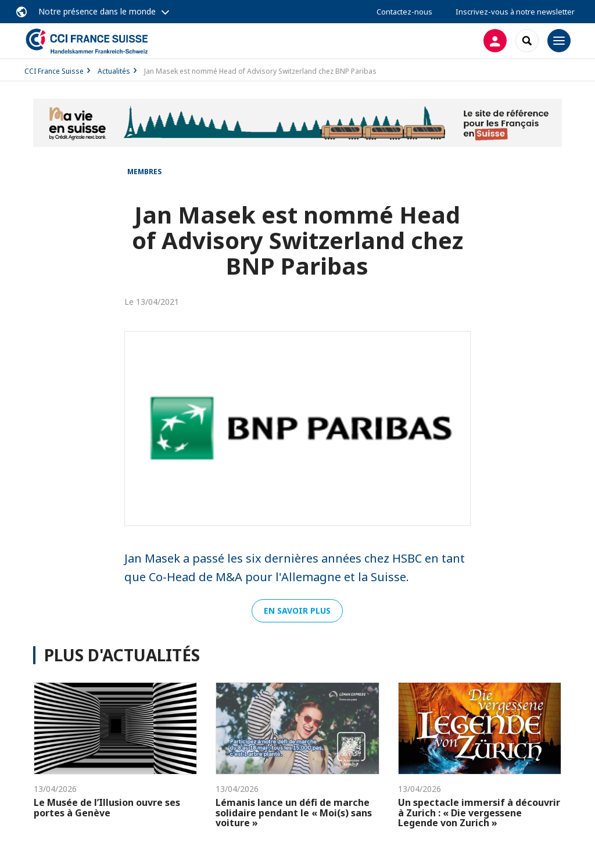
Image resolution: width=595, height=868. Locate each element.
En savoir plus (297, 611)
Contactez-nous (404, 12)
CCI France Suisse (54, 71)
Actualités (114, 71)
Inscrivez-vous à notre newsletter (515, 12)
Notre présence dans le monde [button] (97, 11)
